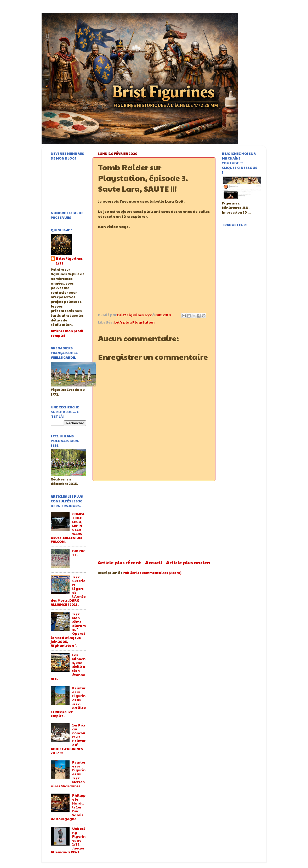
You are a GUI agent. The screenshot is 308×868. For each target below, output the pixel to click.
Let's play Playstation (134, 322)
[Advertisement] (154, 520)
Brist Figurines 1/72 (69, 261)
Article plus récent (119, 562)
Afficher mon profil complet (67, 333)
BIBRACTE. (79, 553)
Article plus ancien (188, 562)
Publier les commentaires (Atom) (152, 573)
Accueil (154, 562)
